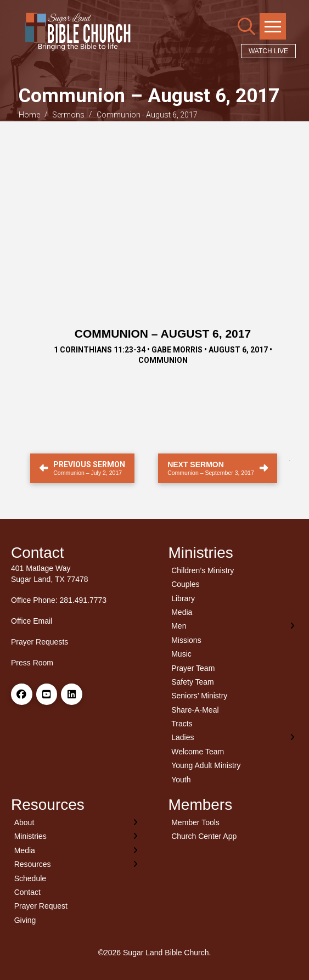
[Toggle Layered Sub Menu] (234, 626)
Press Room (32, 663)
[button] (246, 26)
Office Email (32, 621)
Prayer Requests (40, 642)
